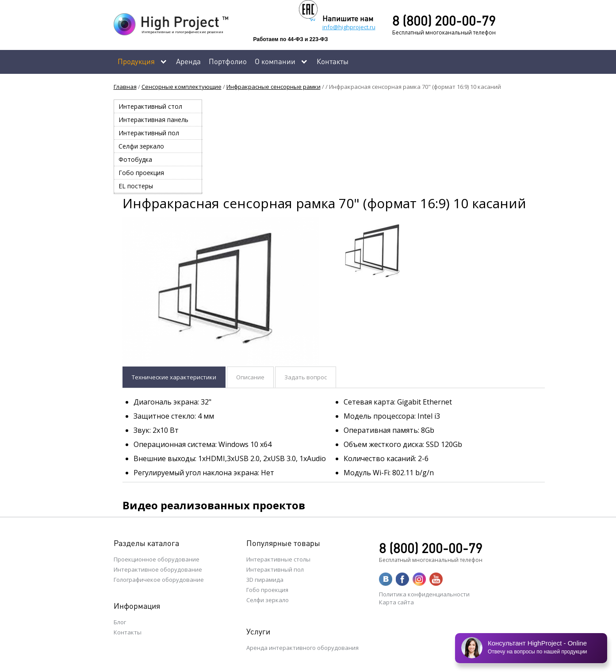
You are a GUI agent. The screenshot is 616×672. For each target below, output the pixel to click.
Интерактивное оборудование (158, 569)
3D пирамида (265, 580)
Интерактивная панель (153, 120)
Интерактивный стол (150, 106)
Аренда (188, 61)
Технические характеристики (174, 377)
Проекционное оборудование (157, 559)
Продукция (136, 61)
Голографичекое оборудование (159, 580)
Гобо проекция (141, 173)
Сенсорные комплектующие (182, 87)
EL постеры (136, 186)
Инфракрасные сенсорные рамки (274, 87)
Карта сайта (396, 602)
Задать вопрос (306, 377)
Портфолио (228, 61)
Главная (125, 87)
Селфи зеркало (141, 146)
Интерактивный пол (149, 133)
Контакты (333, 61)
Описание (250, 377)
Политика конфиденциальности (424, 594)
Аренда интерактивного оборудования (302, 648)
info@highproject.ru (349, 27)
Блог (120, 622)
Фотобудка (135, 159)
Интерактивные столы (278, 559)
